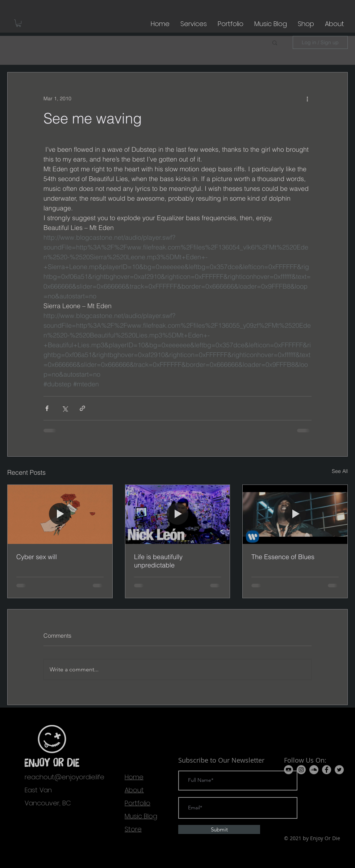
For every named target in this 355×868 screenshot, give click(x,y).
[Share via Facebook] (47, 408)
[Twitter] (339, 770)
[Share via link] (82, 408)
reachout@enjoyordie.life (64, 777)
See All (340, 471)
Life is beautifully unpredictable (158, 561)
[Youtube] (289, 770)
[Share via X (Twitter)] (65, 408)
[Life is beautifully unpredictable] (178, 514)
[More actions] (307, 98)
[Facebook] (327, 770)
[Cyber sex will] (60, 514)
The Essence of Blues (283, 557)
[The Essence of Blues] (295, 514)
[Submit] (219, 829)
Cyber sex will (37, 557)
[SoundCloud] (314, 770)
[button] (18, 23)
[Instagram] (301, 770)
